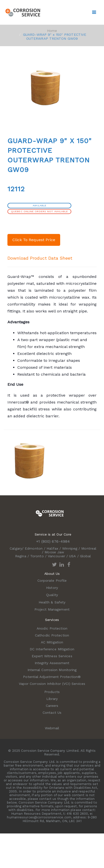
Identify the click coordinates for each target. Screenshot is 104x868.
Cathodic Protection (52, 635)
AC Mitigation (52, 642)
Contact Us (52, 713)
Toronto (37, 556)
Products (52, 692)
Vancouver (56, 556)
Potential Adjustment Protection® (52, 677)
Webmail (52, 728)
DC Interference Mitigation (52, 649)
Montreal (89, 548)
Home (52, 31)
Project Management (52, 609)
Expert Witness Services (52, 656)
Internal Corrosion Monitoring (52, 670)
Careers (52, 706)
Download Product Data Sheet (40, 258)
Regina (21, 556)
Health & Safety (52, 602)
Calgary (16, 548)
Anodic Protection (52, 628)
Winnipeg (70, 548)
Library (52, 699)
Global (86, 556)
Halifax (52, 548)
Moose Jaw (54, 552)
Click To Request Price (34, 240)
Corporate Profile (52, 580)
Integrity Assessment (52, 663)
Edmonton (34, 548)
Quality (52, 595)
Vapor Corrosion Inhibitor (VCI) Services (52, 684)
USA (72, 556)
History (52, 588)
